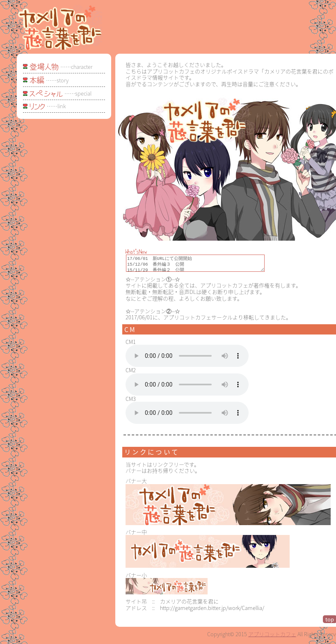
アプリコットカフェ (272, 636)
